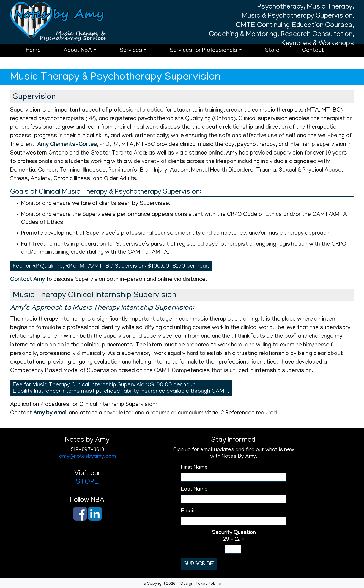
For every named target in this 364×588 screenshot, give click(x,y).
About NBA (85, 59)
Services (138, 59)
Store (279, 59)
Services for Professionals (211, 59)
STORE (87, 482)
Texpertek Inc (208, 584)
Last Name (194, 489)
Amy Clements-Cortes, (68, 145)
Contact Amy (28, 280)
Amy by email (50, 414)
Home (40, 59)
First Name (194, 468)
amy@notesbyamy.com (87, 457)
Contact (320, 59)
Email (187, 511)
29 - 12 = (234, 536)
